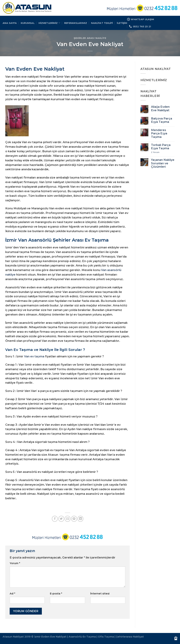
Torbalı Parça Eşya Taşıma (161, 147)
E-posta (56, 594)
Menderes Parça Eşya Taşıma (159, 133)
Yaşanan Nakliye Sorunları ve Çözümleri (163, 163)
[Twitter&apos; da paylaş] (61, 519)
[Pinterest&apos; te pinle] (74, 519)
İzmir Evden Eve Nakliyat (50, 637)
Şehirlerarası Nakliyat (130, 637)
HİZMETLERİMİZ (49, 23)
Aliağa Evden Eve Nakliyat (160, 108)
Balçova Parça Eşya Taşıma (162, 120)
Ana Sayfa (10, 23)
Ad (12, 594)
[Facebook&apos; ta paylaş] (55, 519)
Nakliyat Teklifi (102, 23)
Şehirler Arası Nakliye (90, 38)
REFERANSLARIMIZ (76, 23)
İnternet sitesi (100, 594)
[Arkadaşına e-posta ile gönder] (68, 519)
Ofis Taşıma (106, 637)
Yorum (15, 563)
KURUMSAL (28, 23)
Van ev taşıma (34, 356)
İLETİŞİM (122, 23)
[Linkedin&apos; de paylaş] (80, 519)
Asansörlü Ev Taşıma (82, 637)
